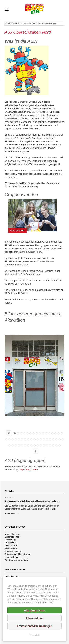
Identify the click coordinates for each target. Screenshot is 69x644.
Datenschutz (34, 635)
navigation (7, 9)
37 (13, 445)
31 (50, 439)
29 (44, 439)
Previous (9, 433)
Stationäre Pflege (13, 537)
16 (62, 433)
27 (38, 439)
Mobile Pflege (11, 543)
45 (38, 445)
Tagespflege (10, 540)
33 (56, 439)
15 (59, 433)
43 (31, 445)
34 (60, 439)
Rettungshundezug (13, 551)
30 (47, 439)
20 (16, 439)
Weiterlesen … (11, 514)
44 (34, 445)
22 (22, 439)
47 (44, 445)
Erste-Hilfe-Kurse (13, 534)
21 (19, 439)
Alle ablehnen (35, 618)
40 (22, 445)
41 (25, 445)
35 (63, 439)
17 (6, 439)
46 (41, 445)
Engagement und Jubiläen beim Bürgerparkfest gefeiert (32, 501)
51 (56, 445)
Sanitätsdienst (11, 548)
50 (53, 445)
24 (28, 439)
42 (28, 445)
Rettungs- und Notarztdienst (17, 554)
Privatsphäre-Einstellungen (34, 626)
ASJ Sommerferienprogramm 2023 (43, 433)
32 (53, 439)
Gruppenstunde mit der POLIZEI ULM (37, 433)
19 (13, 439)
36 (9, 445)
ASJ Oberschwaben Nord (16, 560)
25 (31, 439)
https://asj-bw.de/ (29, 470)
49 (50, 445)
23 (25, 439)
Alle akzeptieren (34, 610)
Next (36, 451)
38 (16, 445)
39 (19, 445)
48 (47, 445)
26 (34, 439)
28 (41, 439)
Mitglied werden (12, 577)
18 (9, 439)
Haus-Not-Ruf (11, 545)
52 (60, 445)
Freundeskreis (11, 557)
